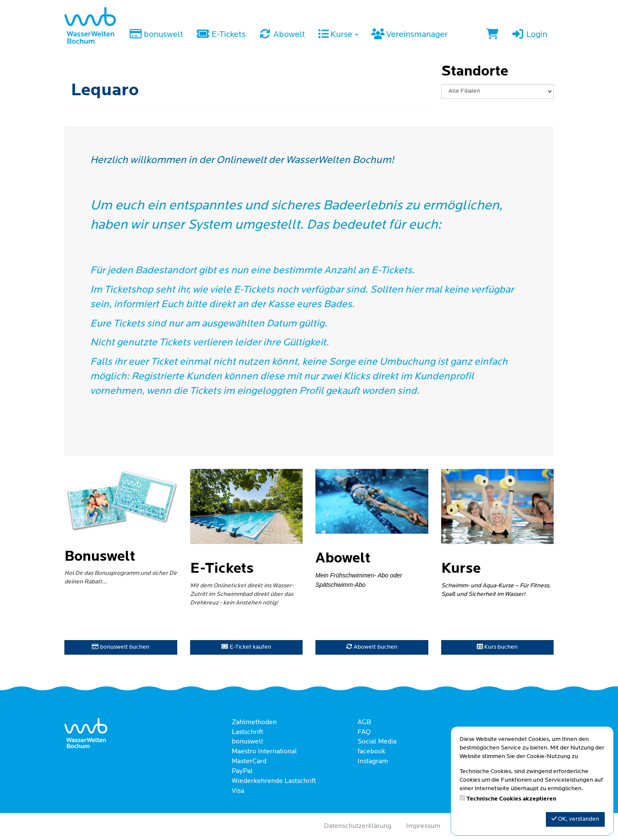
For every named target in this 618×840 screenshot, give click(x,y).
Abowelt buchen (372, 647)
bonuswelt (156, 35)
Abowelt (282, 35)
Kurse (338, 35)
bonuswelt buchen (121, 647)
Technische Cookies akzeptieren (511, 799)
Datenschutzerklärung (358, 826)
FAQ (364, 732)
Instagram (373, 761)
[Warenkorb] (492, 35)
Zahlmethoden (254, 722)
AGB (364, 722)
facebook (371, 752)
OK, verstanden (575, 819)
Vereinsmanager (409, 35)
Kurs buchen (497, 647)
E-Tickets (221, 35)
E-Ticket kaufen (246, 647)
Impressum (423, 826)
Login (529, 35)
